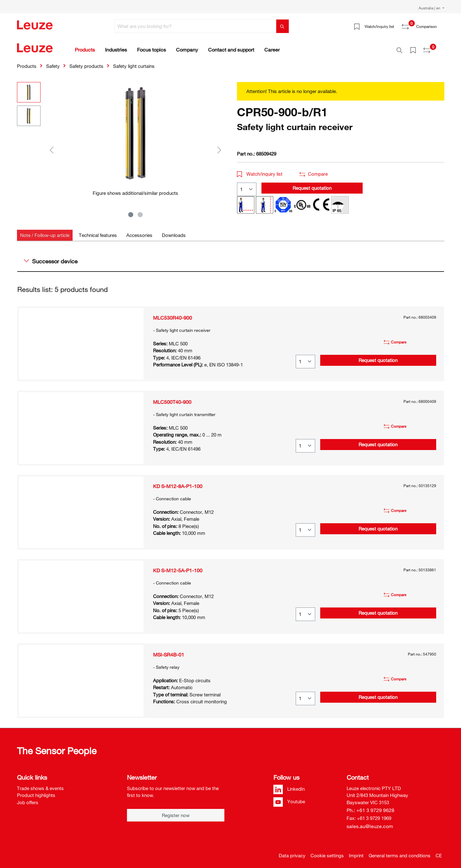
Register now (176, 812)
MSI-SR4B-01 (169, 651)
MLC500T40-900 (172, 398)
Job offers (28, 799)
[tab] (45, 232)
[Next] (219, 146)
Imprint (356, 852)
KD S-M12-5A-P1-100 (178, 567)
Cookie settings (327, 852)
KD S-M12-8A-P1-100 (178, 483)
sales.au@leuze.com (370, 823)
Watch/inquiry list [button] (260, 170)
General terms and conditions (400, 852)
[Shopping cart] (441, 24)
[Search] (283, 26)
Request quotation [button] (312, 184)
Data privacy (292, 852)
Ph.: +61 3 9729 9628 (370, 807)
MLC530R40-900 (173, 314)
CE (439, 852)
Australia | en (430, 8)
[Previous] (52, 146)
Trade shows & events (40, 785)
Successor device (51, 258)
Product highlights (36, 792)
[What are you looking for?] (195, 26)
